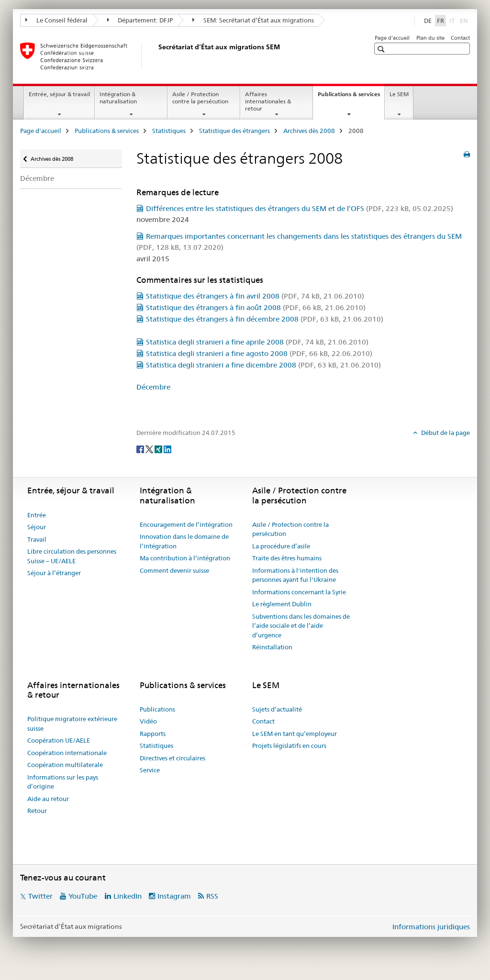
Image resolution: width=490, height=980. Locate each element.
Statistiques (169, 131)
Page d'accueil (392, 38)
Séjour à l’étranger (54, 573)
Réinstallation (272, 647)
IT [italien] (453, 20)
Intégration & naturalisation (118, 98)
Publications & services (351, 97)
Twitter (40, 896)
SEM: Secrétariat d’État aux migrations (253, 20)
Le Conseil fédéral (56, 20)
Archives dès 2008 (309, 131)
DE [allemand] (428, 21)
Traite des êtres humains (287, 558)
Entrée (37, 515)
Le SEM (399, 94)
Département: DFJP (140, 20)
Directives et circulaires (173, 758)
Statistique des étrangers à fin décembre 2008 (265, 319)
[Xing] (159, 448)
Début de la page (445, 433)
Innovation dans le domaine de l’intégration (184, 541)
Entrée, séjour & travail (59, 94)
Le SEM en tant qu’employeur (295, 734)
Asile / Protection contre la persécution (200, 98)
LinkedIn (128, 896)
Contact (460, 38)
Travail (37, 539)
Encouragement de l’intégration (186, 524)
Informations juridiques (431, 927)
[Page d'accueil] (156, 56)
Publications (157, 709)
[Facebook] (141, 448)
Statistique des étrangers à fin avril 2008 (255, 296)
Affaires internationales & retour (268, 101)
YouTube (83, 896)
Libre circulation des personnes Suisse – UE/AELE (72, 556)
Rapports (153, 734)
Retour (37, 811)
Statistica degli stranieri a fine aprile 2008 (257, 342)
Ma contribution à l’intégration (185, 558)
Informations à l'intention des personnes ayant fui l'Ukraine (295, 575)
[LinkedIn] (167, 448)
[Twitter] (150, 448)
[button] (382, 49)
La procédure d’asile (281, 546)
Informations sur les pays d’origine (63, 782)
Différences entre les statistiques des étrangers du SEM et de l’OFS (300, 208)
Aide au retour (48, 799)
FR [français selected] (440, 21)
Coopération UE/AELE (59, 740)
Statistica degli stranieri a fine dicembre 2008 (263, 365)
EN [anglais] (465, 20)
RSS (212, 896)
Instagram (174, 896)
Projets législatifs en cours (289, 746)
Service (150, 770)
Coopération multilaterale (65, 765)
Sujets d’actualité (277, 709)
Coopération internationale (67, 753)
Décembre (37, 178)
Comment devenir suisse (174, 570)
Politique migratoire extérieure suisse (72, 724)
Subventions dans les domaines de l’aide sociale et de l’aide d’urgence (301, 626)
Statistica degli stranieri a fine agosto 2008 (259, 353)
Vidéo (148, 721)
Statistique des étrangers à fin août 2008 (256, 307)
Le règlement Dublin (282, 604)
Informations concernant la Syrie (299, 592)
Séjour (37, 527)
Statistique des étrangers (234, 131)
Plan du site (430, 38)
